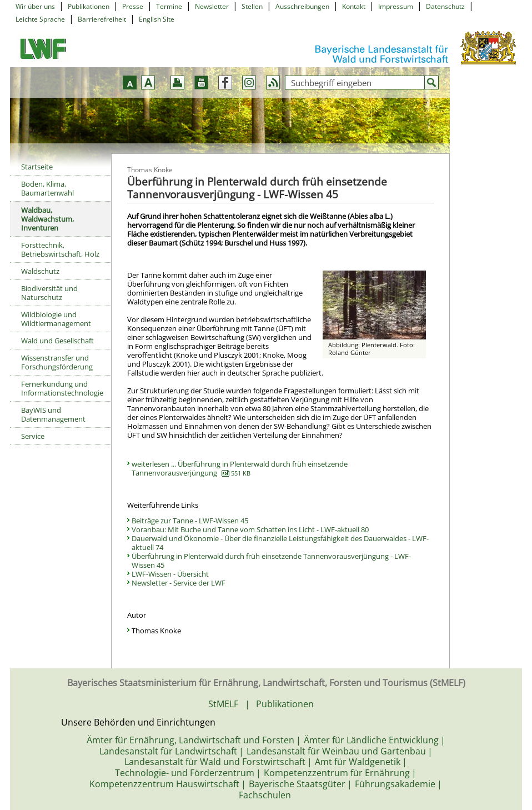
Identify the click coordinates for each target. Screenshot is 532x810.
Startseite (37, 167)
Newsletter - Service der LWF (179, 583)
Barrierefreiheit (102, 19)
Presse (133, 6)
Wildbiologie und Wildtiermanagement (56, 319)
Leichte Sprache (40, 19)
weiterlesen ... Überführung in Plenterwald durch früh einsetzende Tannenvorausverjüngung (240, 468)
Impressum (396, 6)
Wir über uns (35, 6)
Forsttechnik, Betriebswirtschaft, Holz (60, 249)
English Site (157, 19)
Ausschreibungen (302, 6)
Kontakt (354, 6)
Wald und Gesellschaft (57, 341)
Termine (169, 6)
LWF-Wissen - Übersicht (170, 574)
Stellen (252, 6)
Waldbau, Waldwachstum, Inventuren (47, 219)
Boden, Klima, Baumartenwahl (47, 188)
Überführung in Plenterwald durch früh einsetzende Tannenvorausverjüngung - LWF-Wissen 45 (271, 561)
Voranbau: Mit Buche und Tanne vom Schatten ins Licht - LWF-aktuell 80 (250, 529)
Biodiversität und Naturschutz (49, 293)
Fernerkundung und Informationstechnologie (62, 388)
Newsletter (212, 6)
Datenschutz (445, 6)
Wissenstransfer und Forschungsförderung (57, 362)
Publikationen (89, 6)
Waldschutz (40, 271)
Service (33, 436)
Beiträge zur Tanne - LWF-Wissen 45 (190, 521)
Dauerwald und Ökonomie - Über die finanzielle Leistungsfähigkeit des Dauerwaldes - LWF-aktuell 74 (280, 543)
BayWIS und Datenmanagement (53, 414)
